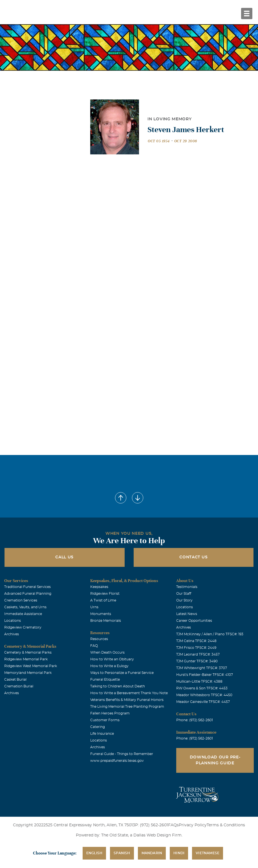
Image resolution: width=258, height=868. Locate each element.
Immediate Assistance (23, 614)
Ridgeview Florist (105, 594)
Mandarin (152, 853)
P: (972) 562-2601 (152, 825)
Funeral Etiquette (105, 680)
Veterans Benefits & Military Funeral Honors (127, 700)
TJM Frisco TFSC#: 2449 (196, 648)
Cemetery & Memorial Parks (28, 652)
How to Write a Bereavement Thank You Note (129, 693)
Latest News (187, 614)
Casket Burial (15, 680)
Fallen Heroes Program (110, 713)
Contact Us (193, 557)
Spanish (122, 853)
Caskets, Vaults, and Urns (25, 607)
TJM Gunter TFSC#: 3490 (197, 661)
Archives (12, 634)
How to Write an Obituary (112, 659)
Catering (98, 727)
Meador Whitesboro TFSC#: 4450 (204, 695)
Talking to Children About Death (118, 686)
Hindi (179, 853)
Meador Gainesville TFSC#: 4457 (203, 702)
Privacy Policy (193, 825)
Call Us (64, 557)
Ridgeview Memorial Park (26, 659)
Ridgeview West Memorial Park (31, 666)
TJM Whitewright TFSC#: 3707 (202, 668)
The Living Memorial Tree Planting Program (127, 707)
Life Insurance (102, 734)
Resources (99, 639)
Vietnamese (208, 853)
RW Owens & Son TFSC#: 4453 (202, 688)
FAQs (173, 825)
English (94, 853)
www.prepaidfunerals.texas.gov (117, 761)
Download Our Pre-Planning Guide (215, 760)
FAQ (94, 646)
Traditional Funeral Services (27, 587)
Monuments (101, 614)
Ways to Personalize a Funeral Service (122, 673)
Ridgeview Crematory (23, 627)
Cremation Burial (19, 686)
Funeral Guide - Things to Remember (122, 754)
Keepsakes (99, 587)
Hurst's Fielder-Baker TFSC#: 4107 (205, 675)
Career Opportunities (194, 621)
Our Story (184, 600)
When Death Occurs (107, 652)
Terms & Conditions (226, 825)
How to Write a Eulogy (109, 666)
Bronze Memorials (106, 621)
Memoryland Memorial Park (28, 673)
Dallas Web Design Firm (157, 835)
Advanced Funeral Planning (28, 594)
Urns (94, 607)
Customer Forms (105, 720)
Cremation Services (21, 600)
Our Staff (184, 594)
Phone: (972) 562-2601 (195, 720)
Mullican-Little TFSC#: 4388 (199, 681)
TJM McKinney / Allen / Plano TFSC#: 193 (210, 634)
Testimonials (187, 587)
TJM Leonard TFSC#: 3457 (198, 654)
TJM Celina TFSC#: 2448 (196, 641)
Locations (13, 621)
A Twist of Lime (103, 600)
